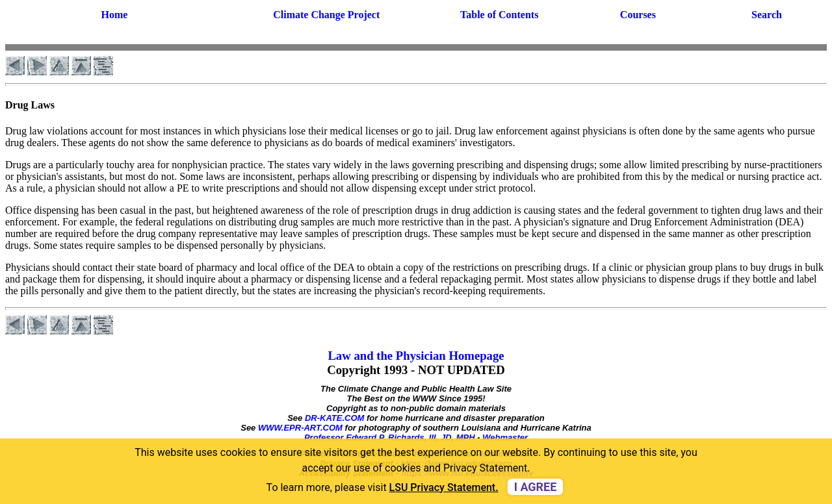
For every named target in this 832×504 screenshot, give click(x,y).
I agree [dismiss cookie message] (536, 487)
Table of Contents (499, 15)
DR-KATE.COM (334, 418)
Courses (638, 15)
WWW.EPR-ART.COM (300, 428)
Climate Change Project (326, 15)
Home (114, 15)
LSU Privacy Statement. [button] (444, 487)
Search (767, 15)
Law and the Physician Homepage (416, 356)
